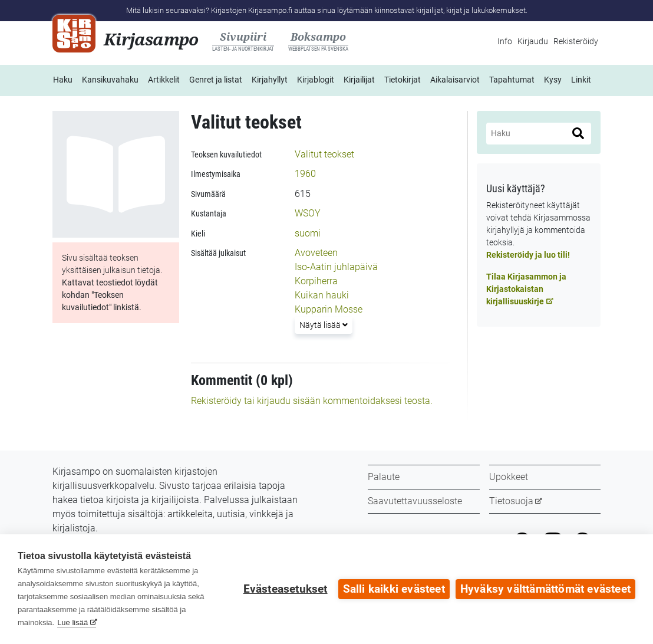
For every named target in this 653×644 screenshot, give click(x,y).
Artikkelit (164, 80)
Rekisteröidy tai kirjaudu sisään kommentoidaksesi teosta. (312, 401)
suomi (308, 233)
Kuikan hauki (322, 295)
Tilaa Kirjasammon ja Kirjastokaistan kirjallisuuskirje (526, 289)
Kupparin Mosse (329, 309)
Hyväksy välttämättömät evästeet (545, 589)
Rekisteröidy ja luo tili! (528, 255)
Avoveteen (316, 253)
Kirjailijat (359, 80)
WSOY (308, 213)
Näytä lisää (326, 324)
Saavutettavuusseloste (415, 501)
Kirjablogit (316, 80)
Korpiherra (316, 281)
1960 (305, 174)
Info (505, 41)
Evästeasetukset (286, 589)
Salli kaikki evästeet (394, 589)
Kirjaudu (533, 41)
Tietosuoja (511, 501)
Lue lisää (72, 622)
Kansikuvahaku (110, 80)
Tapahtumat (512, 80)
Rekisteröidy (576, 41)
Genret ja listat (216, 80)
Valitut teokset (324, 154)
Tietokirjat (403, 80)
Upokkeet (509, 477)
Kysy (553, 80)
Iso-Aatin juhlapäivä (336, 267)
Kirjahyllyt (270, 80)
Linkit (581, 80)
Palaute (384, 477)
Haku (63, 80)
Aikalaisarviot (455, 80)
